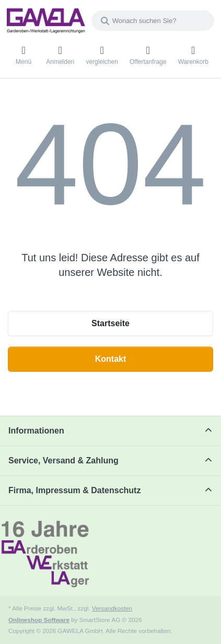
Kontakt (111, 359)
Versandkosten (112, 608)
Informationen (36, 431)
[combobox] (153, 21)
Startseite (110, 323)
